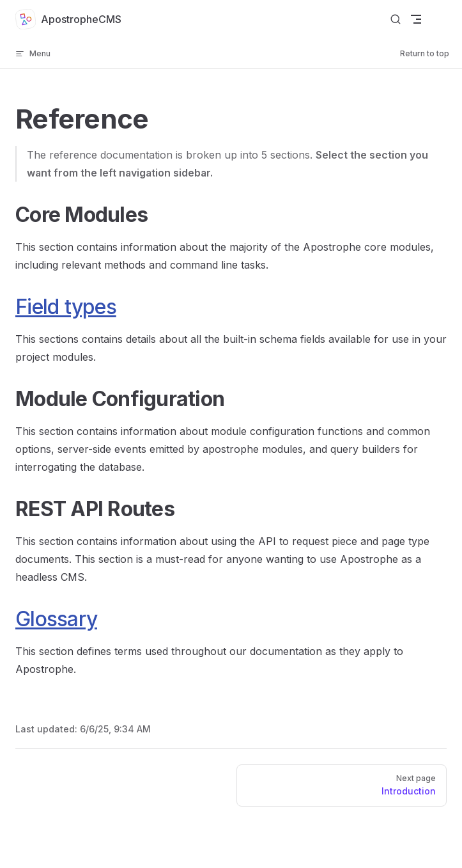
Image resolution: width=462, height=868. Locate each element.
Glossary (56, 619)
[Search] (396, 20)
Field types (66, 307)
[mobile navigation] (416, 19)
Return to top (425, 53)
